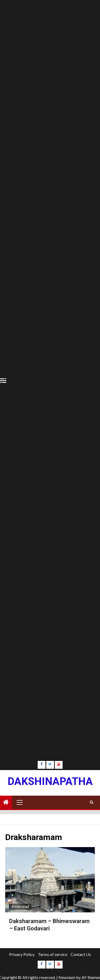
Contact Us (81, 954)
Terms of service (53, 954)
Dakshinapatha (50, 781)
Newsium (67, 977)
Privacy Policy (22, 954)
